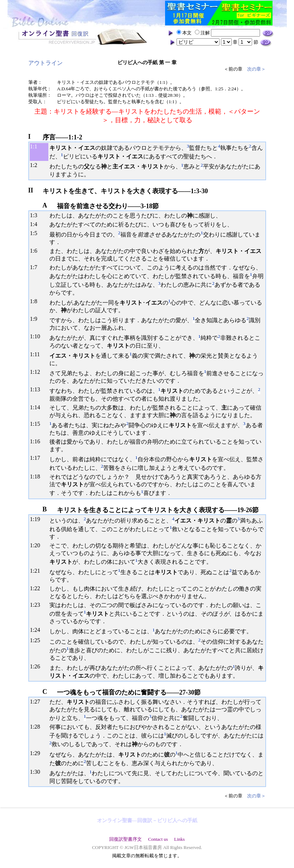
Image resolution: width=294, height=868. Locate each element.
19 (37, 519)
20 (37, 545)
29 (37, 753)
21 (37, 571)
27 (37, 702)
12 (37, 372)
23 (37, 605)
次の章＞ (256, 69)
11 (37, 354)
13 (37, 389)
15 (37, 424)
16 (37, 441)
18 (37, 476)
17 (37, 458)
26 (37, 666)
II (31, 190)
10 (37, 336)
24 (37, 630)
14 (37, 407)
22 (37, 588)
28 (37, 727)
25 (37, 640)
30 (37, 772)
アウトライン (45, 63)
